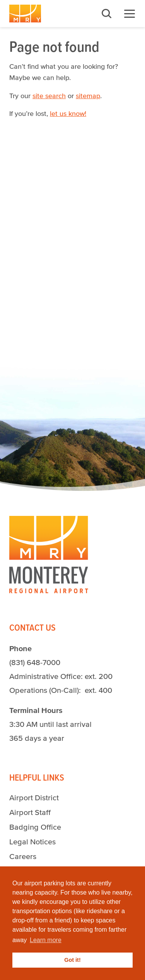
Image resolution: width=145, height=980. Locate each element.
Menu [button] (130, 14)
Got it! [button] (72, 960)
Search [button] (106, 14)
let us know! (68, 114)
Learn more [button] (46, 940)
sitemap (88, 96)
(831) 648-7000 (35, 662)
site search (49, 96)
